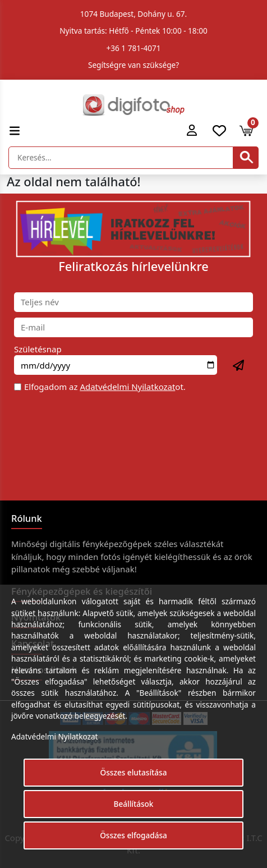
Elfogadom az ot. (105, 387)
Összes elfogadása (133, 835)
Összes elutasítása (134, 772)
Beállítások (134, 804)
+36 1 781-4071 (134, 48)
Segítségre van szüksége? (133, 65)
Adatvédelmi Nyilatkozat (127, 387)
